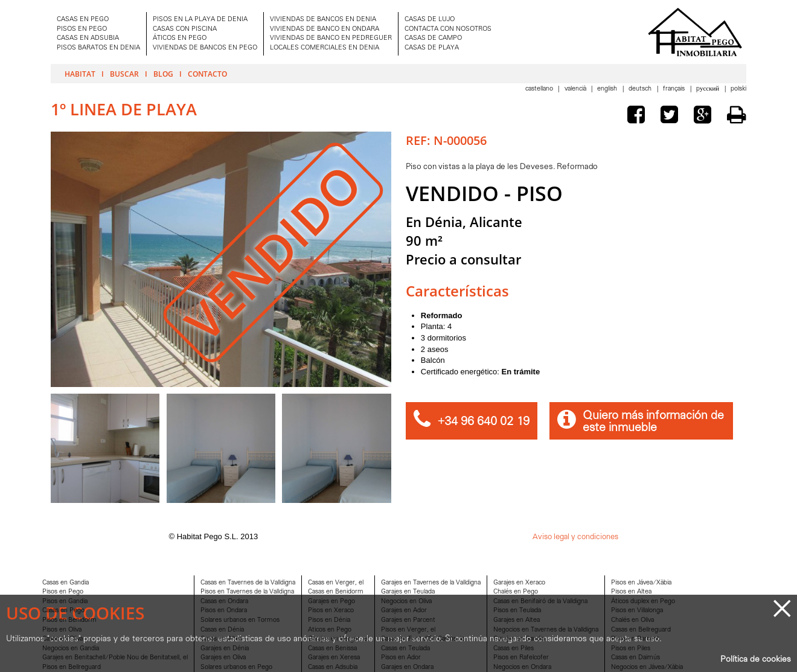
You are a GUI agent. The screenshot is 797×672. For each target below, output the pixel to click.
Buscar (124, 74)
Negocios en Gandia (71, 649)
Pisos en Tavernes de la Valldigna (247, 592)
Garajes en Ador (404, 611)
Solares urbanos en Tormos (240, 620)
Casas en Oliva (62, 639)
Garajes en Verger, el (338, 639)
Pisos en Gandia (65, 602)
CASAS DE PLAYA (432, 48)
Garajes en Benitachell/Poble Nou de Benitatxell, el (115, 658)
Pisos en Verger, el (408, 630)
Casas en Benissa (332, 649)
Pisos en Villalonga (637, 611)
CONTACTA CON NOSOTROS (448, 29)
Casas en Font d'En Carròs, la (423, 639)
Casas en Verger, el (336, 583)
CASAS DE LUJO (430, 20)
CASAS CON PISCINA (185, 29)
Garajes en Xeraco (519, 583)
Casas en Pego (63, 611)
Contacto (207, 74)
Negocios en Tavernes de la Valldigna (546, 630)
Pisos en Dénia (329, 620)
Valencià (576, 89)
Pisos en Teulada (517, 611)
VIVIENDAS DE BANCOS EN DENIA (323, 20)
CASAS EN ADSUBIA (88, 38)
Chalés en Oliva (632, 620)
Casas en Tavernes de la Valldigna (248, 583)
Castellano (540, 89)
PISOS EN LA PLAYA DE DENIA (200, 20)
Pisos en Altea (631, 592)
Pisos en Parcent (635, 639)
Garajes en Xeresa (334, 658)
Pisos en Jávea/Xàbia (641, 583)
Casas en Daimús (635, 658)
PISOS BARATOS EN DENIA (98, 48)
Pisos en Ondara (224, 611)
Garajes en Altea (517, 620)
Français (675, 89)
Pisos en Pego (63, 592)
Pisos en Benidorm (69, 620)
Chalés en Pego (516, 592)
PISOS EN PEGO (82, 29)
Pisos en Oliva (62, 630)
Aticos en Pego (330, 630)
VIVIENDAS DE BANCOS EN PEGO (205, 48)
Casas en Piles (514, 649)
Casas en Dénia (222, 630)
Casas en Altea (221, 639)
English (608, 89)
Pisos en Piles (631, 649)
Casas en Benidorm (336, 592)
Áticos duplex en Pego (643, 602)
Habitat (80, 74)
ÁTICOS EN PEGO (180, 38)
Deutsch (641, 89)
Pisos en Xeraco (331, 611)
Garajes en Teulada (408, 592)
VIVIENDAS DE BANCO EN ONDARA (325, 29)
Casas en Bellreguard (641, 630)
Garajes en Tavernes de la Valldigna (431, 583)
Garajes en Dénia (225, 649)
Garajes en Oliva (223, 658)
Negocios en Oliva (406, 602)
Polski (738, 89)
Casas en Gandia (66, 583)
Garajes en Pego (331, 602)
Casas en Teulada (405, 649)
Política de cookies (756, 660)
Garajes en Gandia (519, 639)
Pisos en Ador (401, 658)
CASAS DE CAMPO (433, 38)
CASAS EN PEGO (83, 20)
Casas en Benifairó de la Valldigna (540, 602)
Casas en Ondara (224, 602)
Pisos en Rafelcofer (521, 658)
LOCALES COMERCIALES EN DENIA (325, 48)
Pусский (709, 89)
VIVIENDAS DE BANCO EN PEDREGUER (331, 38)
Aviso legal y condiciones (575, 537)
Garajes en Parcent (408, 620)
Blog (163, 74)
